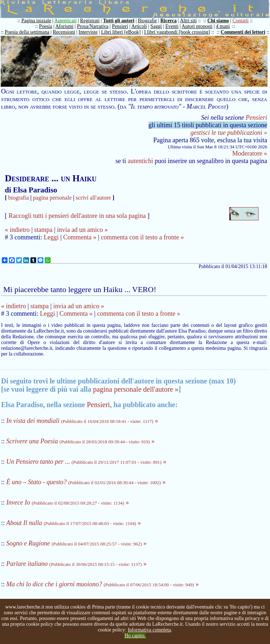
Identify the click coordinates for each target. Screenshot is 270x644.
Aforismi (65, 26)
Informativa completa (149, 630)
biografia (19, 198)
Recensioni (64, 32)
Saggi (156, 26)
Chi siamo (218, 21)
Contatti (240, 21)
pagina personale (52, 198)
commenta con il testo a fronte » (143, 237)
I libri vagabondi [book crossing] (177, 32)
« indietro (17, 230)
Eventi (172, 26)
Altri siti (188, 21)
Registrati (90, 21)
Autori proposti (197, 26)
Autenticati (66, 21)
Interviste (88, 32)
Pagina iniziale (36, 21)
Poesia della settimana (27, 32)
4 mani (223, 26)
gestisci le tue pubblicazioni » (229, 133)
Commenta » (80, 237)
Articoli (139, 26)
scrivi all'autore (93, 198)
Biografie (147, 21)
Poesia (46, 26)
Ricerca (169, 21)
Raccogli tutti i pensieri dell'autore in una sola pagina (77, 216)
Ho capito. (135, 636)
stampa (44, 230)
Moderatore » (250, 153)
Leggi (51, 237)
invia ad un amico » (82, 230)
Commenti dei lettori (243, 32)
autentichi (141, 161)
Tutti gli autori (119, 21)
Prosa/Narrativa (93, 26)
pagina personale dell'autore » (136, 389)
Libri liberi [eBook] (121, 32)
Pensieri (120, 26)
